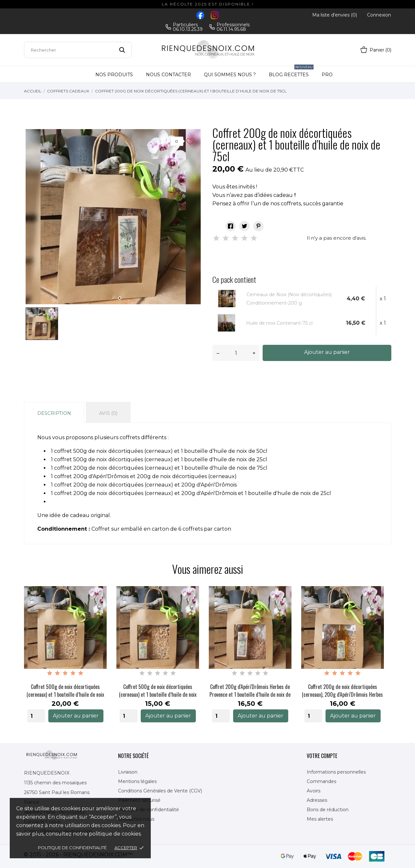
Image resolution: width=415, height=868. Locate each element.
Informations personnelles (336, 772)
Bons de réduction (328, 810)
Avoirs (314, 791)
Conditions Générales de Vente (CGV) (160, 791)
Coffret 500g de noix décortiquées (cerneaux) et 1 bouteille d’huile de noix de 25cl (158, 691)
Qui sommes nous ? (230, 75)
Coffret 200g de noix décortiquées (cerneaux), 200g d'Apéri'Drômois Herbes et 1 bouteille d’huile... (342, 691)
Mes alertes (320, 819)
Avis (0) (108, 413)
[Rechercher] (78, 50)
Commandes (321, 781)
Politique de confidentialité (72, 848)
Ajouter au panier (327, 352)
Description (54, 413)
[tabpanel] (113, 217)
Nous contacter (168, 75)
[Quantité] (236, 353)
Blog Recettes (291, 72)
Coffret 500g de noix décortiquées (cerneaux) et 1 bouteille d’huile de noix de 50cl (65, 691)
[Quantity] (36, 716)
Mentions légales (137, 781)
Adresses (317, 800)
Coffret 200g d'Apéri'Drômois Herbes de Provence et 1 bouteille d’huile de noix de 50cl (250, 691)
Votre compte (322, 756)
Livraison (128, 772)
